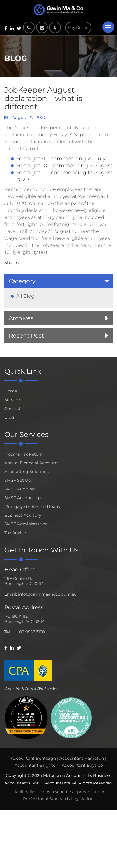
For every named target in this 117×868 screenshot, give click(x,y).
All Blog (25, 296)
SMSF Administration (26, 524)
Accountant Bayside (82, 765)
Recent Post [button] (26, 336)
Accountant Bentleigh (33, 758)
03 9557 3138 (32, 632)
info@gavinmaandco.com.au (47, 594)
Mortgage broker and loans (32, 506)
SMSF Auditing (20, 489)
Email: (11, 594)
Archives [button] (21, 318)
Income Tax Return (24, 454)
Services (13, 400)
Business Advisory (23, 515)
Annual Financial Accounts (31, 463)
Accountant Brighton (36, 765)
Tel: (8, 632)
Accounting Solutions (26, 472)
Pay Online (78, 27)
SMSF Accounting (23, 498)
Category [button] (22, 281)
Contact (13, 408)
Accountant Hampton (82, 758)
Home (11, 391)
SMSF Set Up (18, 480)
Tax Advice (15, 533)
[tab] (58, 281)
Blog (9, 417)
